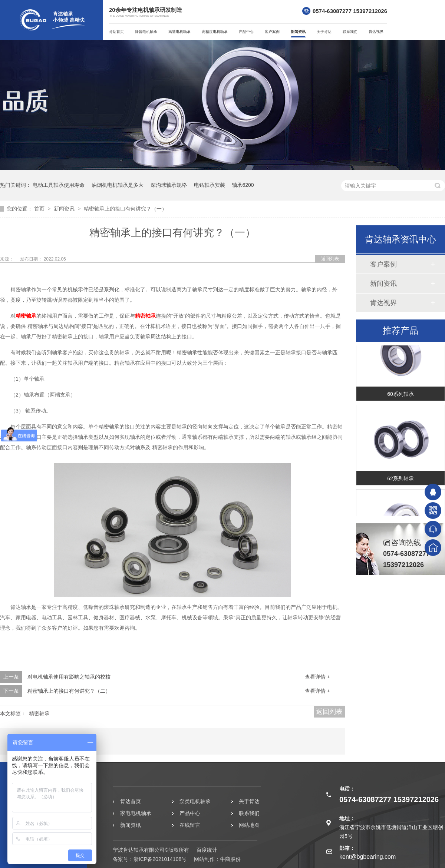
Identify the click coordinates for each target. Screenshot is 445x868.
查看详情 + (317, 677)
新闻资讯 (298, 32)
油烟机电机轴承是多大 (118, 185)
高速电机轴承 (179, 32)
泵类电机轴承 (195, 801)
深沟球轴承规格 (169, 185)
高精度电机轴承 (215, 32)
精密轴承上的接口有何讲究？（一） (125, 209)
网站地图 (249, 825)
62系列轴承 (400, 480)
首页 (40, 209)
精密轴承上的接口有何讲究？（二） (69, 691)
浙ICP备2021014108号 (160, 859)
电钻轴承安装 (210, 185)
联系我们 (350, 32)
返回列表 (330, 259)
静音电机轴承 (146, 32)
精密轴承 (26, 316)
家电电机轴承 (136, 813)
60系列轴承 (400, 395)
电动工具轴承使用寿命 (59, 185)
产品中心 (246, 32)
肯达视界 (376, 32)
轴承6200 (243, 185)
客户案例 (272, 32)
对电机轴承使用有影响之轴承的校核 (69, 677)
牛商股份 (230, 859)
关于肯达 (324, 32)
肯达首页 (116, 32)
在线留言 (190, 825)
